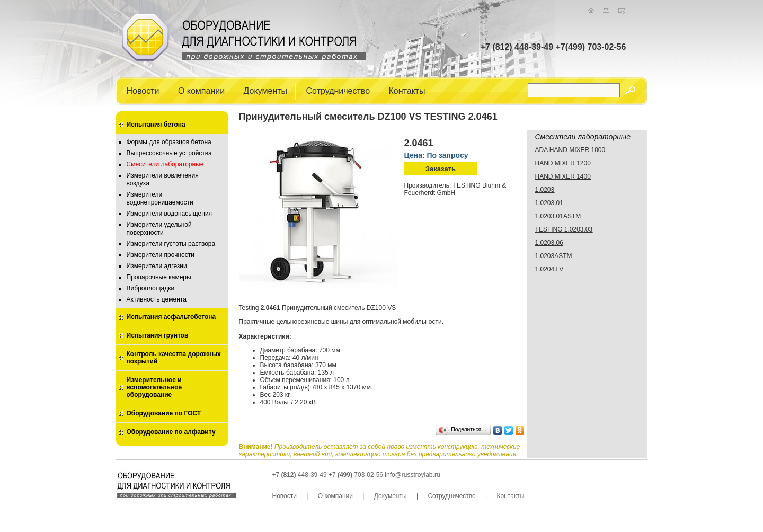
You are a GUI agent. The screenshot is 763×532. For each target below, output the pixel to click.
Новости (143, 90)
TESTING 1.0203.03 (564, 229)
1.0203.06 (549, 243)
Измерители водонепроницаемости (160, 198)
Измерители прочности (161, 255)
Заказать (441, 169)
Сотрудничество (338, 90)
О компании (201, 90)
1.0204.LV (549, 269)
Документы (265, 90)
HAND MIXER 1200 (563, 163)
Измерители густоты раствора (171, 244)
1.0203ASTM (554, 256)
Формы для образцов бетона (169, 142)
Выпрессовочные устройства (169, 153)
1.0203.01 (549, 203)
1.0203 (545, 190)
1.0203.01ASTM (558, 216)
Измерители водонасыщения (170, 214)
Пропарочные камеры (159, 277)
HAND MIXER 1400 (563, 176)
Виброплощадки (151, 288)
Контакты (407, 90)
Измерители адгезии (157, 266)
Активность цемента (157, 299)
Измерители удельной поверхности (159, 229)
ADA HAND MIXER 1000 (570, 150)
